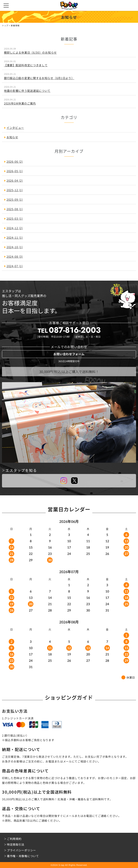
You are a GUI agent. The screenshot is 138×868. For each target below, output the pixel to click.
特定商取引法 (16, 844)
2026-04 (15, 180)
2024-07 (15, 266)
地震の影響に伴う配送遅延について (27, 91)
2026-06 (15, 161)
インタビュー (15, 128)
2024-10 (15, 247)
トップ (5, 25)
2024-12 (15, 228)
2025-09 (15, 199)
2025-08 (15, 209)
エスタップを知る (21, 470)
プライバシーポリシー (21, 850)
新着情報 (15, 25)
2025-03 (15, 218)
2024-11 (15, 237)
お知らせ (12, 137)
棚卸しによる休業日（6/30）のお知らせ (30, 52)
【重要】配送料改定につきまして (26, 65)
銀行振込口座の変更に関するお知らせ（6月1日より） (39, 78)
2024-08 (15, 256)
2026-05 (15, 171)
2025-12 (15, 190)
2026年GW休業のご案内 (20, 103)
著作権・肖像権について (23, 856)
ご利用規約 (14, 839)
